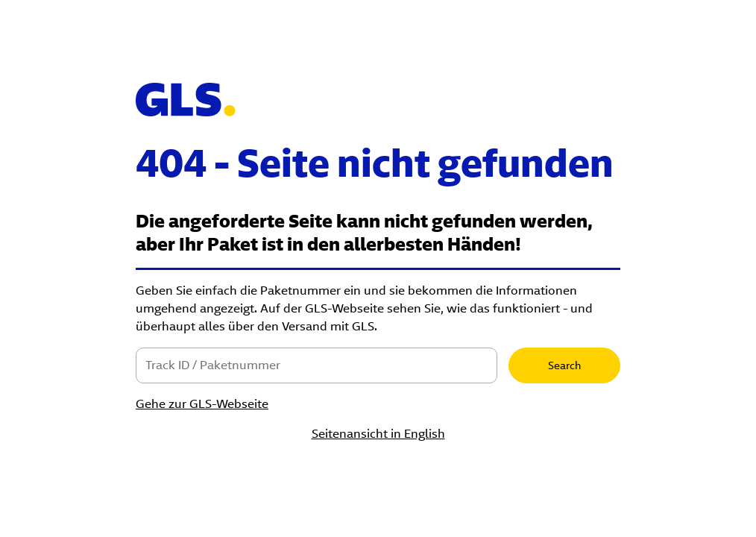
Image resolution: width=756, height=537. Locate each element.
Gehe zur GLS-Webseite (202, 404)
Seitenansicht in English (378, 434)
